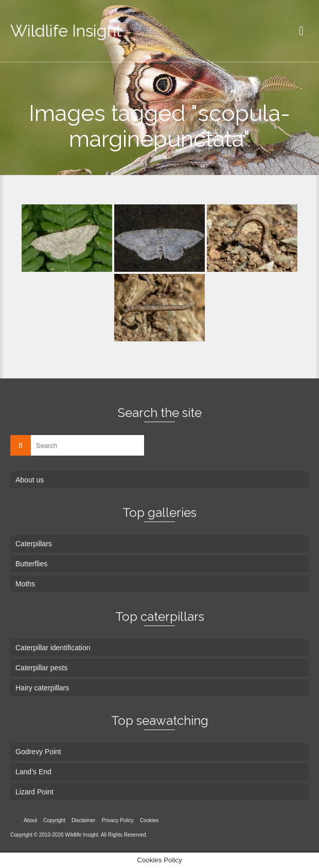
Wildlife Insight (66, 31)
